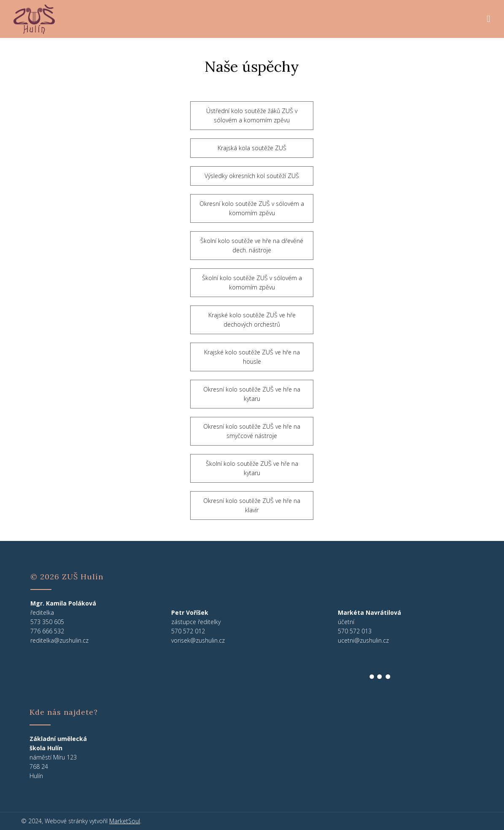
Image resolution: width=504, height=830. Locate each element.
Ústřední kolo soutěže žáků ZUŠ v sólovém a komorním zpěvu (252, 115)
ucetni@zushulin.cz (363, 640)
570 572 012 (188, 631)
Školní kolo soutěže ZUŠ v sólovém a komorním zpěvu (252, 283)
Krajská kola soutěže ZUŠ (252, 148)
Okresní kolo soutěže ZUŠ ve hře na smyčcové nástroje (252, 431)
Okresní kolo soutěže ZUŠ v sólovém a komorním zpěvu (252, 208)
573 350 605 (47, 622)
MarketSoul (125, 821)
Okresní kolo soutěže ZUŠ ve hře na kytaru (252, 394)
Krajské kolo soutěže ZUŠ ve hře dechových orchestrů (252, 320)
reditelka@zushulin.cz (59, 640)
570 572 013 (355, 631)
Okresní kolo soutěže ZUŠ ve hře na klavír (252, 505)
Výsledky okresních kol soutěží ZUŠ (252, 176)
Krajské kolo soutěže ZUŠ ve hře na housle (252, 357)
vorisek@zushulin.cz (198, 640)
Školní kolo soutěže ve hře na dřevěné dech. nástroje (252, 245)
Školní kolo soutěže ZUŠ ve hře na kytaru (252, 468)
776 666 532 (47, 631)
